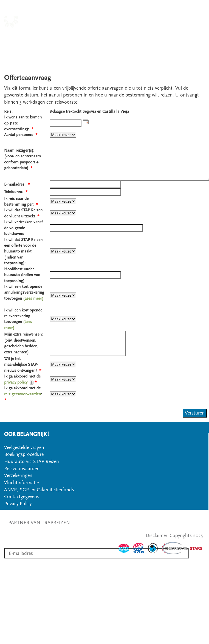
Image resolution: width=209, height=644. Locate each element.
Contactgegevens (22, 497)
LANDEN (98, 36)
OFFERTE (136, 43)
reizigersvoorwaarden (22, 394)
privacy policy (16, 382)
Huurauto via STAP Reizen (32, 462)
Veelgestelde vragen (24, 448)
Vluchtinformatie (21, 483)
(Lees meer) (33, 298)
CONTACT (111, 43)
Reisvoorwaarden (22, 469)
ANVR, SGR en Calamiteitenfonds (39, 490)
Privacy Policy (18, 504)
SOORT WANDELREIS (135, 36)
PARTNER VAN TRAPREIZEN (39, 523)
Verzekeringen (18, 476)
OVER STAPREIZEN (184, 36)
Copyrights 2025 (186, 536)
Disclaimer (156, 536)
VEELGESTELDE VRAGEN (177, 43)
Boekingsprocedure (24, 454)
